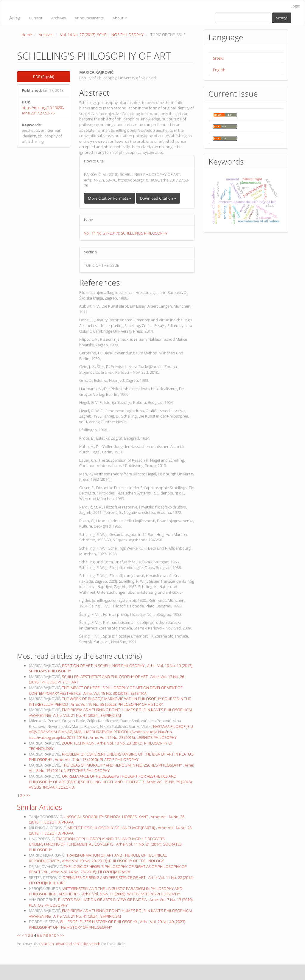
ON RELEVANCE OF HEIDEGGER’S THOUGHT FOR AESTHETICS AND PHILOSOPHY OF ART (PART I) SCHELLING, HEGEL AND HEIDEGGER (103, 779)
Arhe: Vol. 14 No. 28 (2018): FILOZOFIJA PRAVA (91, 872)
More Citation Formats (110, 198)
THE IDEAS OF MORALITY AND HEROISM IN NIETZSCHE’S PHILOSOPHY (122, 765)
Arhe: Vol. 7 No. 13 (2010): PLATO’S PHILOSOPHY (97, 759)
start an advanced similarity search (71, 944)
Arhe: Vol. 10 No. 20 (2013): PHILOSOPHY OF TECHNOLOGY (113, 861)
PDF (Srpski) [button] (44, 77)
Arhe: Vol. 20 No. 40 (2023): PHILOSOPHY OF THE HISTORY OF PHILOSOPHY (108, 924)
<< (19, 935)
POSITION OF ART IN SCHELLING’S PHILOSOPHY (104, 666)
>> (28, 796)
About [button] (120, 18)
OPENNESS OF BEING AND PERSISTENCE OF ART (105, 877)
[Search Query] (243, 18)
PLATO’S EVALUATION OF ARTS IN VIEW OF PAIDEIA (103, 900)
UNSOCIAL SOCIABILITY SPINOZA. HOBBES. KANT (106, 817)
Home (27, 35)
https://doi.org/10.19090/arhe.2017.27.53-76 (43, 110)
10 (54, 935)
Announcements (89, 18)
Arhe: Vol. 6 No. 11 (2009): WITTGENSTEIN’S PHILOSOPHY (131, 894)
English (219, 70)
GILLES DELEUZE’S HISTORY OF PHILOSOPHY (99, 922)
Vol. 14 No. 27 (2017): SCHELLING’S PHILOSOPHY (102, 35)
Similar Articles (39, 807)
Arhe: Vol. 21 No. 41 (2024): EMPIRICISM (87, 715)
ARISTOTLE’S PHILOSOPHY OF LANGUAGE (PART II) (112, 828)
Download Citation (158, 198)
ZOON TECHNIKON (79, 743)
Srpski (218, 58)
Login (295, 6)
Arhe (15, 18)
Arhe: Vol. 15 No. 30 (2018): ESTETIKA (115, 693)
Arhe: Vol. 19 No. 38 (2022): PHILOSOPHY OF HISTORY (117, 704)
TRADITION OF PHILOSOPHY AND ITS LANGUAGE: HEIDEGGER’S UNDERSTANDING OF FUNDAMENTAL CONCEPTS (97, 842)
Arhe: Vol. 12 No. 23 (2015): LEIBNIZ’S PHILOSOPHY (133, 737)
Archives (59, 18)
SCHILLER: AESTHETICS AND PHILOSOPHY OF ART (105, 677)
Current (36, 18)
